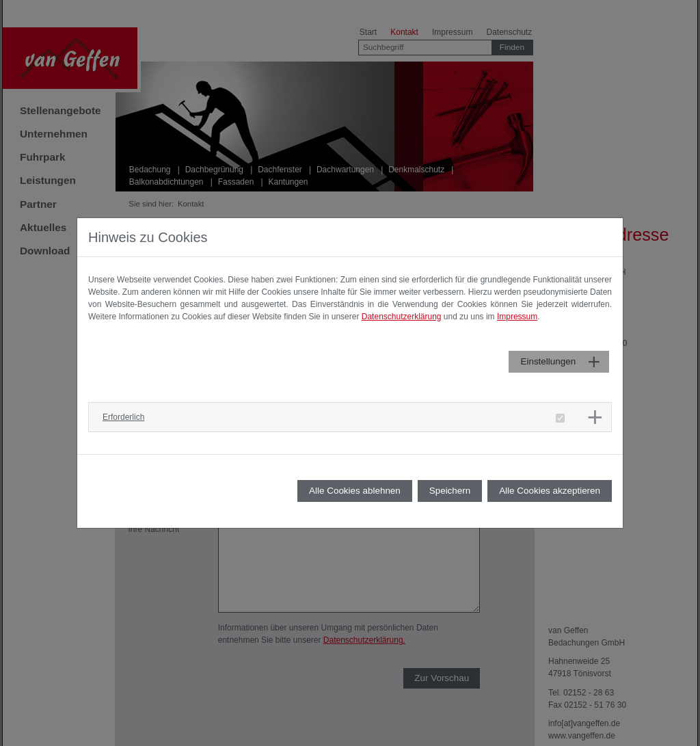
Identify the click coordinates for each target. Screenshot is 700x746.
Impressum (517, 317)
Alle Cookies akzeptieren (550, 491)
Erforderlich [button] (123, 417)
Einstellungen (548, 361)
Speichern (450, 491)
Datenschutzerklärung (402, 317)
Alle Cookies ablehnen (355, 491)
